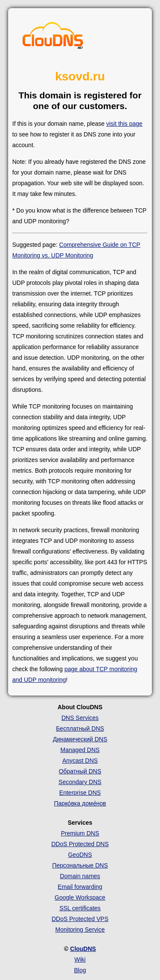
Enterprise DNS (80, 793)
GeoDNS (80, 855)
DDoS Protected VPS (80, 919)
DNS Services (80, 718)
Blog (80, 970)
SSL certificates (80, 908)
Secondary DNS (80, 782)
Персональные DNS (80, 865)
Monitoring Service (80, 930)
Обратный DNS (80, 771)
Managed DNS (80, 750)
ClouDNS (83, 949)
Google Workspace (80, 897)
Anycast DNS (80, 761)
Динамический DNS (80, 739)
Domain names (80, 876)
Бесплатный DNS (80, 728)
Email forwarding (80, 887)
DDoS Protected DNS (80, 844)
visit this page (124, 124)
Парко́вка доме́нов (80, 803)
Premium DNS (80, 833)
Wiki (80, 959)
